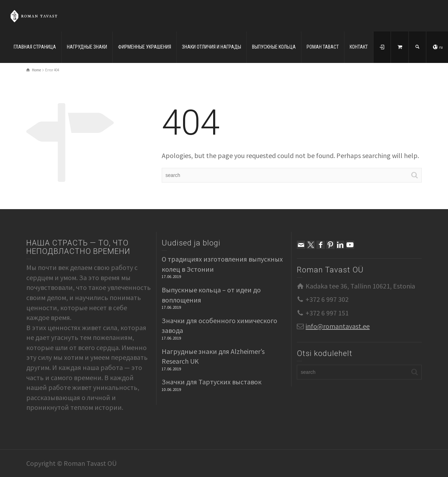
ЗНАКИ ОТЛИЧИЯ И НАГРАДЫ (212, 47)
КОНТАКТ (359, 47)
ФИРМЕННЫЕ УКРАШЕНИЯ (145, 47)
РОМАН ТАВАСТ (323, 47)
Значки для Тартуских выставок (212, 382)
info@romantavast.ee (338, 326)
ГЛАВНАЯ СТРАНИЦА (35, 47)
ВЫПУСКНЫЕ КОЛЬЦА (274, 47)
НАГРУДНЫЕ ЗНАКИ (87, 47)
